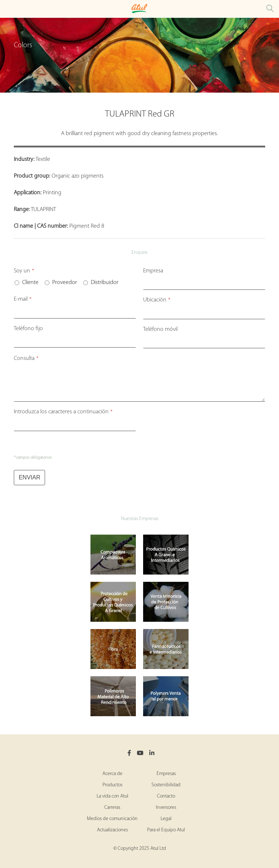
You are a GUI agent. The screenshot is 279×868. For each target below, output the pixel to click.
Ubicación (157, 300)
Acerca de (112, 774)
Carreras (112, 808)
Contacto (166, 796)
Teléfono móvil (160, 329)
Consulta (26, 358)
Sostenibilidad (166, 785)
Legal (166, 819)
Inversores (166, 808)
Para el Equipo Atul (166, 830)
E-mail (23, 299)
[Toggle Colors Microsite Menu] (7, 9)
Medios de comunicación (112, 819)
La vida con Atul (112, 796)
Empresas (166, 774)
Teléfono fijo (28, 329)
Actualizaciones (112, 830)
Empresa (153, 271)
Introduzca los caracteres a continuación (63, 412)
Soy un (24, 271)
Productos (112, 785)
